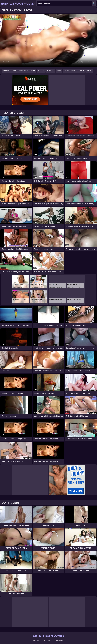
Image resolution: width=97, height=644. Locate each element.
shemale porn (69, 71)
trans (15, 71)
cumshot (51, 71)
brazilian (41, 71)
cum (33, 71)
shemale (6, 71)
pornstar (81, 71)
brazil (89, 71)
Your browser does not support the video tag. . (48, 41)
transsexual (24, 71)
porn (59, 71)
